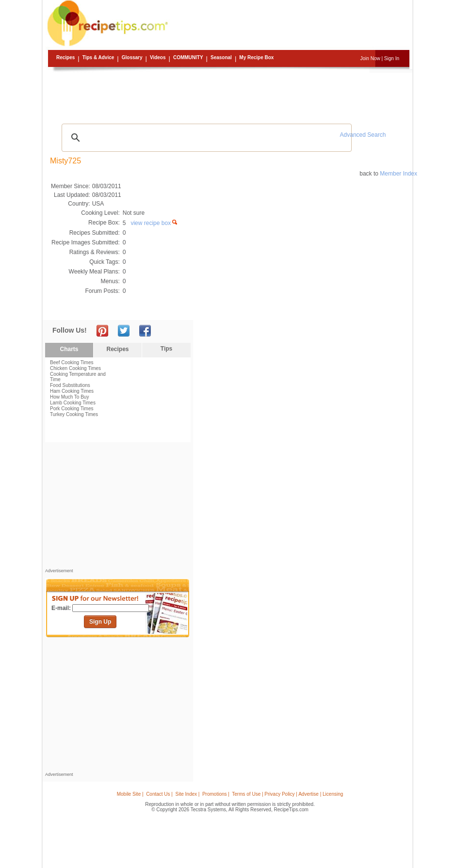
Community (188, 57)
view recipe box (154, 223)
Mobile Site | (130, 794)
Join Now (370, 58)
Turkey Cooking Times (74, 414)
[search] (205, 138)
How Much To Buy (69, 397)
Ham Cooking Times (72, 391)
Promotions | (216, 794)
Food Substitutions (70, 385)
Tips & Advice (98, 57)
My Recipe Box (256, 57)
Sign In (392, 58)
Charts (69, 349)
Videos (158, 57)
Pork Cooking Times (72, 409)
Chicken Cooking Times (75, 368)
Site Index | (188, 794)
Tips (166, 349)
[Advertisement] (229, 95)
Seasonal (221, 57)
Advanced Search (363, 135)
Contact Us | (159, 794)
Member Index (398, 174)
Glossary (132, 57)
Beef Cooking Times (72, 362)
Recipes (65, 57)
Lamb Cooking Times (73, 403)
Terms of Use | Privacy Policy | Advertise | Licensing (287, 794)
